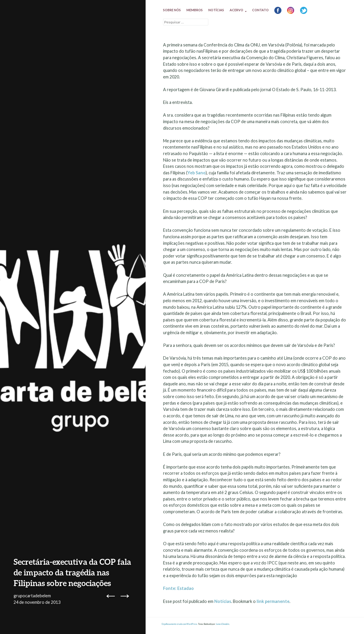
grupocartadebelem (32, 596)
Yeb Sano (197, 173)
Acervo (236, 10)
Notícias (216, 10)
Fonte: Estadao (179, 588)
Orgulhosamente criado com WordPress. (180, 624)
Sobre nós (172, 10)
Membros (195, 10)
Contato (260, 10)
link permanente (273, 601)
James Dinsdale (222, 624)
